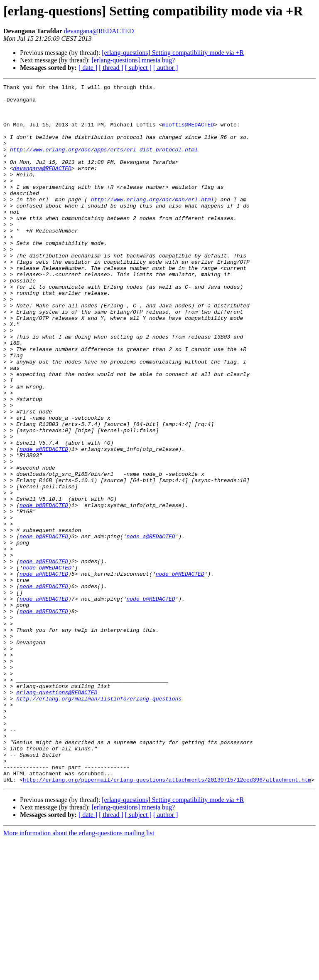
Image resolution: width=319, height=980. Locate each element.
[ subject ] (138, 68)
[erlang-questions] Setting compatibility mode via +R (173, 53)
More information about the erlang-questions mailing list (79, 973)
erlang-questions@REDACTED (57, 814)
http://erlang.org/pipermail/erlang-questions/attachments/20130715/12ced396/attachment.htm (167, 919)
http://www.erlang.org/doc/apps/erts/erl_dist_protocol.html (104, 163)
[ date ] (88, 68)
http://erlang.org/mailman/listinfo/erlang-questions (99, 822)
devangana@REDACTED (99, 31)
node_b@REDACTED (44, 590)
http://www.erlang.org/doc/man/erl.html (152, 223)
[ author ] (166, 68)
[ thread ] (111, 68)
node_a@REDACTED (44, 522)
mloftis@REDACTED (188, 133)
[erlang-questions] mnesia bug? (133, 60)
